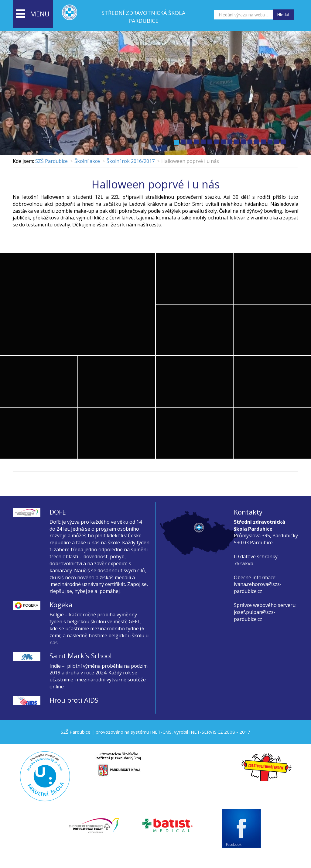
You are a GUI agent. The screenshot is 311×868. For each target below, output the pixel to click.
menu (33, 14)
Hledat (283, 14)
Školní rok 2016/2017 (131, 161)
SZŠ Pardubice (51, 161)
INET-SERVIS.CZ (206, 732)
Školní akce (87, 161)
